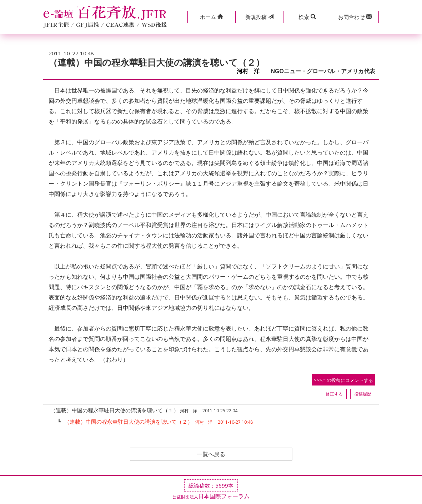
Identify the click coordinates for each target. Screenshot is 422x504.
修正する (334, 394)
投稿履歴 (363, 394)
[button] (211, 17)
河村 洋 (251, 71)
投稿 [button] (259, 17)
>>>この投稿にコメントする (343, 380)
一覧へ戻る (211, 454)
